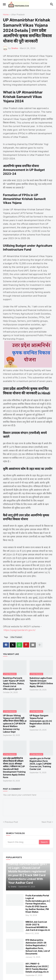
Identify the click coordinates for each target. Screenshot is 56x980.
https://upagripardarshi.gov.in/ (19, 630)
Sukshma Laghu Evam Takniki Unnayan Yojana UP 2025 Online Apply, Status (41, 682)
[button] (4, 4)
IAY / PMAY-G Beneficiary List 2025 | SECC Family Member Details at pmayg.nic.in (37, 968)
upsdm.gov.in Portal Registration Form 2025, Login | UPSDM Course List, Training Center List (40, 764)
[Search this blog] (23, 842)
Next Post (47, 822)
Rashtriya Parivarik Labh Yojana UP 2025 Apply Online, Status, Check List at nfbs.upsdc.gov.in (14, 683)
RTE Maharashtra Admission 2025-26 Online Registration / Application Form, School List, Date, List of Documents (38, 947)
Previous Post (11, 822)
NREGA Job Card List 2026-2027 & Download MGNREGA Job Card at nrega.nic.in (38, 926)
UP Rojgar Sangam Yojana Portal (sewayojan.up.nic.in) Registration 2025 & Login (41, 721)
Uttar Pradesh (18, 15)
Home (6, 15)
